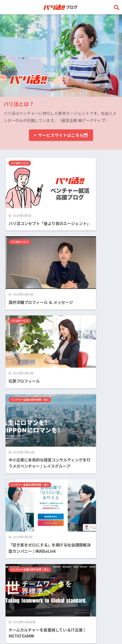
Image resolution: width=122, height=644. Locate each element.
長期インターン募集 (26, 591)
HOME (61, 624)
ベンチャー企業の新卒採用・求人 (87, 225)
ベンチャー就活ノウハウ (30, 581)
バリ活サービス (21, 163)
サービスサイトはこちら (63, 135)
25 (70, 527)
